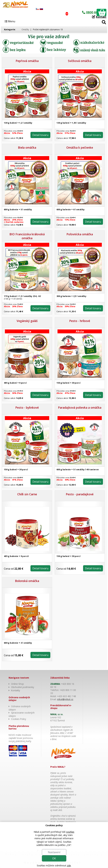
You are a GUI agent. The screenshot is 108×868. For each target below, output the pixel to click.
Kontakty (16, 690)
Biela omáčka (27, 147)
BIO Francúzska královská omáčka (27, 236)
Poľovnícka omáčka (80, 234)
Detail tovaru (40, 135)
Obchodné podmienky (23, 687)
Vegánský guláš (27, 321)
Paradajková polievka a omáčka (80, 407)
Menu (10, 21)
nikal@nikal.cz (65, 699)
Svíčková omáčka (80, 61)
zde (69, 865)
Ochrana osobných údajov (20, 708)
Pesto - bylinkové (27, 407)
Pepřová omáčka (27, 61)
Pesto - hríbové (80, 321)
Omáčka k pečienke (80, 147)
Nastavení (54, 852)
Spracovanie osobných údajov (22, 714)
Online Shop (17, 684)
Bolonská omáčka (27, 581)
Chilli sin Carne (27, 494)
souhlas (70, 832)
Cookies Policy (19, 719)
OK (54, 858)
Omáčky (25, 29)
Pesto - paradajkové (80, 494)
